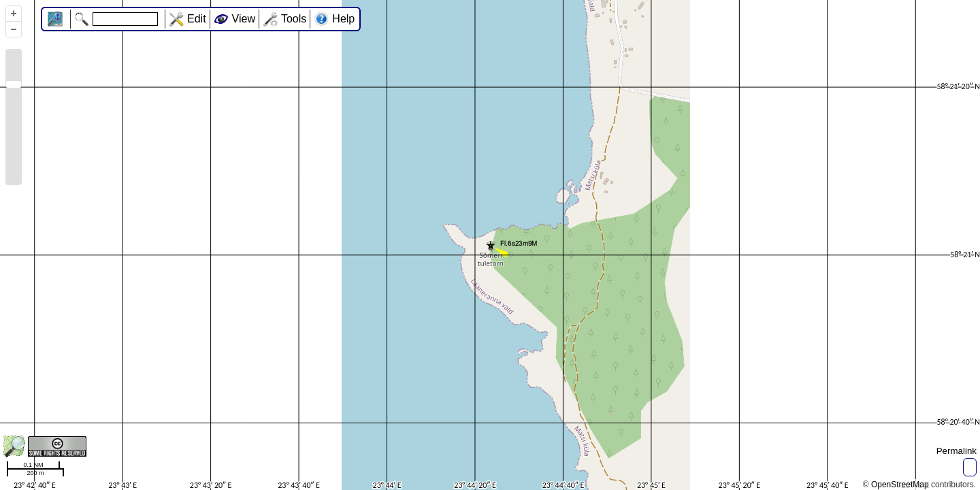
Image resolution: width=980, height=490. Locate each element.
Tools (294, 19)
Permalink (957, 451)
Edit (197, 19)
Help (343, 19)
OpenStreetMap (900, 485)
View (244, 19)
